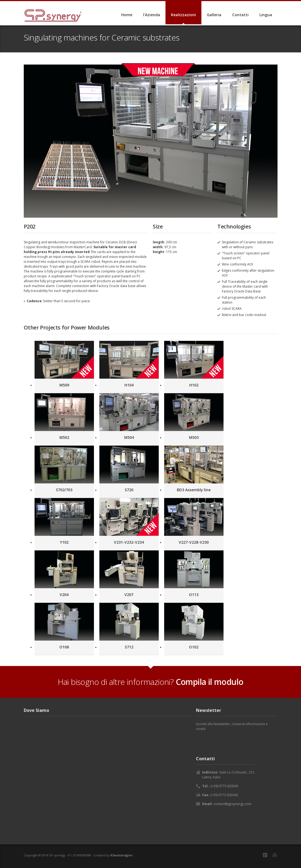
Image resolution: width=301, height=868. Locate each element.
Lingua (266, 15)
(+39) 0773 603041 (225, 786)
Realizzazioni (183, 15)
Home (127, 15)
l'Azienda (152, 15)
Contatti (240, 15)
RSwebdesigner (122, 855)
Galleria (214, 15)
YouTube (275, 855)
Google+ (265, 855)
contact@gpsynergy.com (232, 804)
